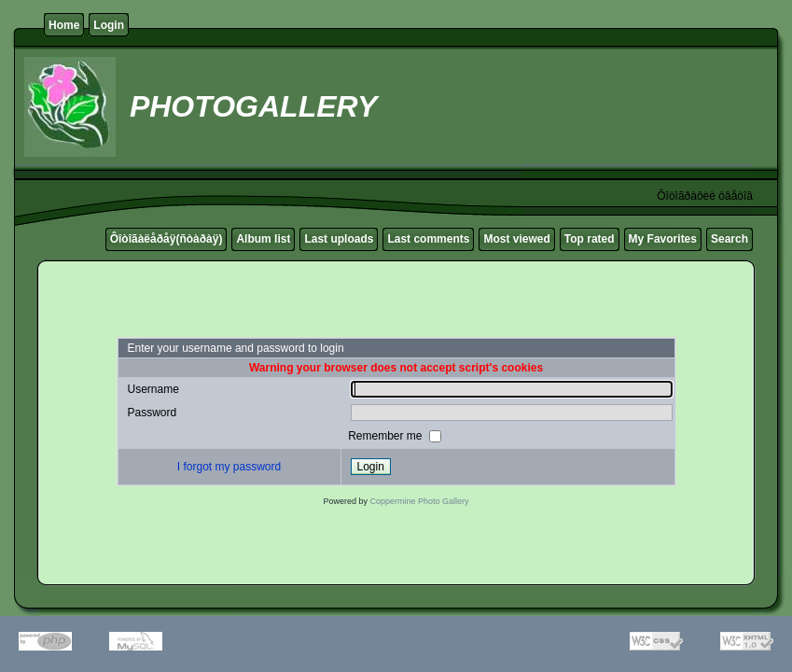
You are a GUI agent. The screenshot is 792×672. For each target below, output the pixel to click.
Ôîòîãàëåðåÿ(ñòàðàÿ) (167, 239)
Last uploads (339, 239)
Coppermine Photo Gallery (419, 501)
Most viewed (516, 239)
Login (109, 25)
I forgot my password (229, 467)
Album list (263, 239)
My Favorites (663, 239)
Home (64, 25)
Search (729, 239)
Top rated (590, 239)
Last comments (428, 239)
